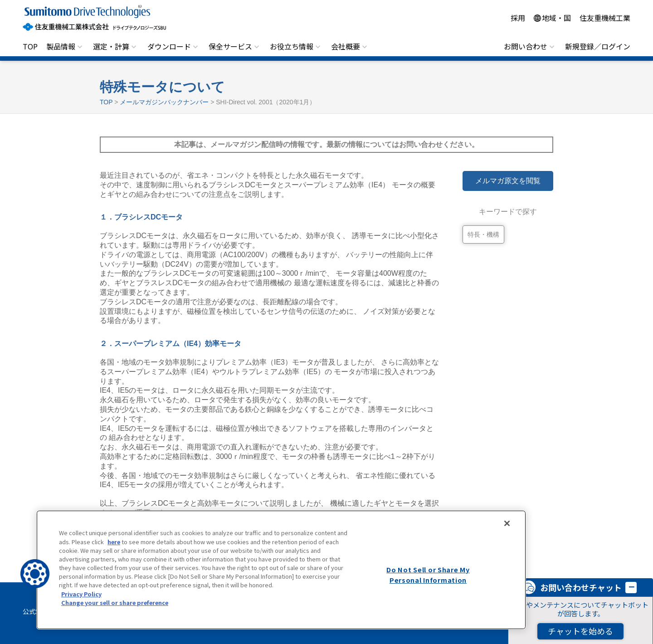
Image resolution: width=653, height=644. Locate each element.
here (114, 542)
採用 (518, 18)
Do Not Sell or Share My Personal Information (428, 575)
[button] (35, 574)
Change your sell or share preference (115, 603)
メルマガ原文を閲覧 (508, 181)
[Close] (507, 523)
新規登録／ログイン (598, 46)
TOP (30, 46)
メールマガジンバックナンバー (164, 102)
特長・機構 (483, 234)
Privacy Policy (81, 594)
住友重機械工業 (605, 18)
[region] (281, 570)
